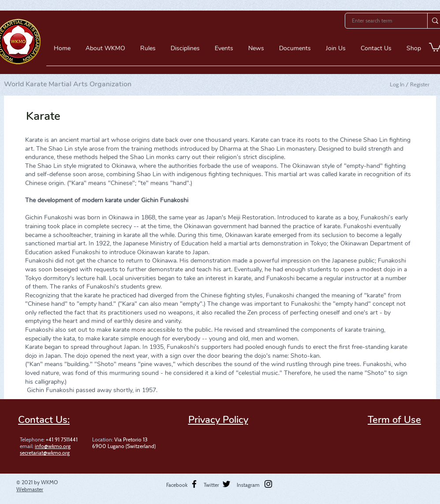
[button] (105, 51)
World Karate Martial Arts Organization (68, 84)
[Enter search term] (380, 21)
